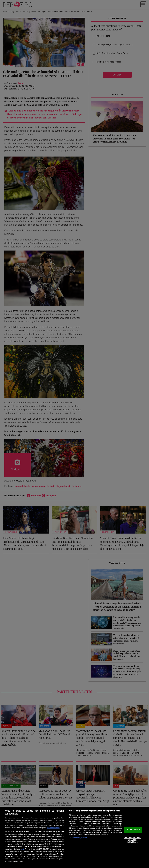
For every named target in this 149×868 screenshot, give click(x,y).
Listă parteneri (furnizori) (78, 837)
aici (22, 849)
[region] (74, 837)
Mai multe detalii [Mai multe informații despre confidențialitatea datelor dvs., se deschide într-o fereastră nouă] (53, 828)
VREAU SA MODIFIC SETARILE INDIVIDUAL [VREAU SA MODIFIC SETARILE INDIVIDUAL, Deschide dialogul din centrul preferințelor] (132, 840)
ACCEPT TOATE (133, 830)
